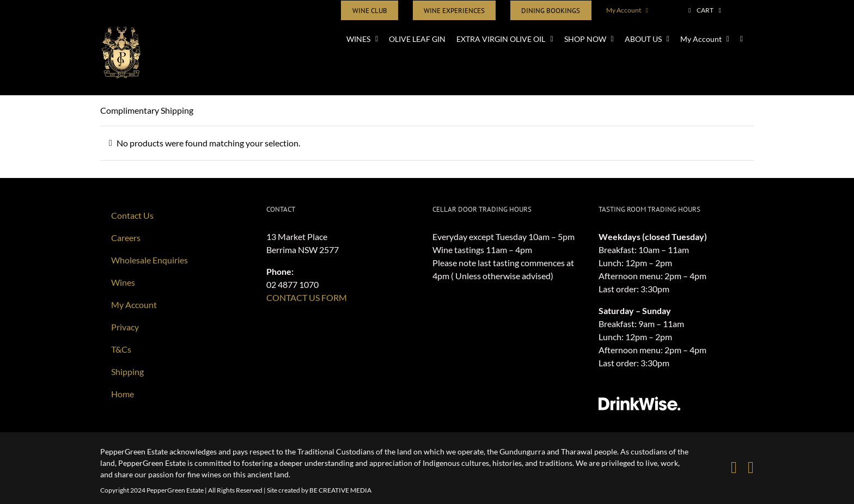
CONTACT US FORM (307, 297)
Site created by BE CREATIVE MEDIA (319, 490)
